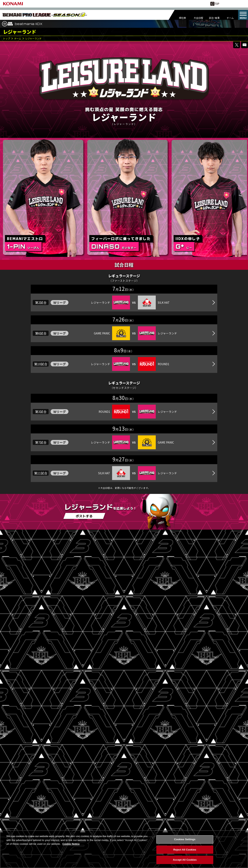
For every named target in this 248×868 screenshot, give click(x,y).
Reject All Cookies (185, 850)
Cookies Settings (185, 840)
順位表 (183, 18)
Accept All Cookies (185, 860)
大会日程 (198, 18)
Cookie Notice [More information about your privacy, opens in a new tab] (71, 844)
